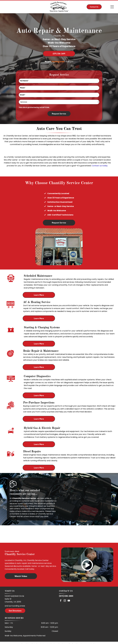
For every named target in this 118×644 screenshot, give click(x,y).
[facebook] (61, 601)
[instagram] (65, 601)
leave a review (29, 514)
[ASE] (59, 534)
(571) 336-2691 (66, 596)
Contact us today (100, 166)
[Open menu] (112, 7)
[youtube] (69, 601)
